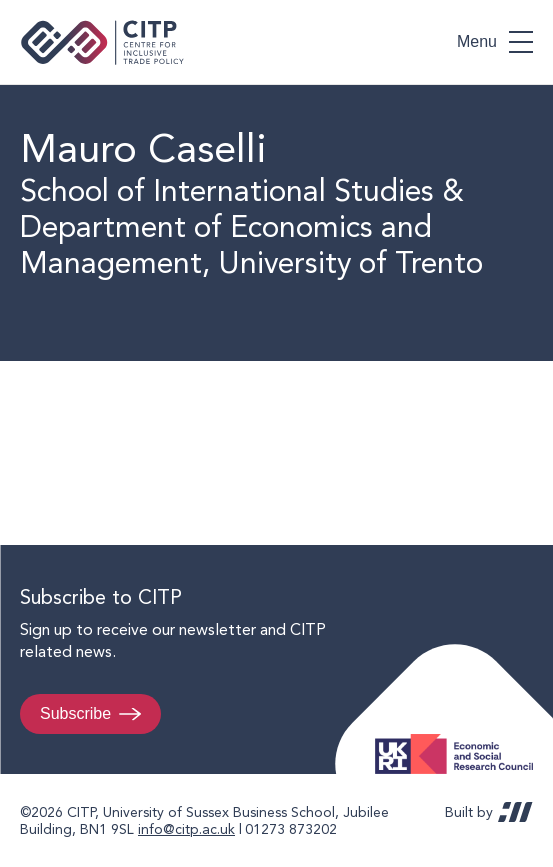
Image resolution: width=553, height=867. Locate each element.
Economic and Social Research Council (460, 738)
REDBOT (515, 812)
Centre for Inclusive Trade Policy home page (102, 42)
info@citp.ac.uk (186, 829)
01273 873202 (291, 829)
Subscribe (75, 713)
